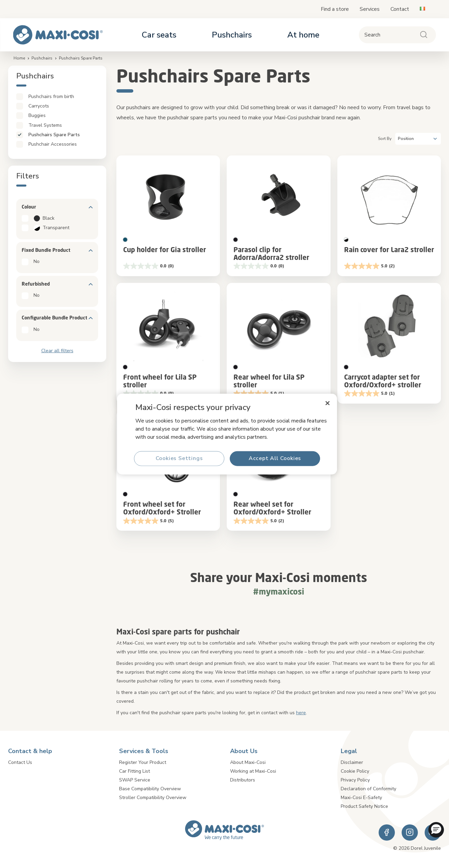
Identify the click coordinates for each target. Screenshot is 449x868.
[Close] (328, 403)
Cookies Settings (179, 458)
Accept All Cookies (275, 458)
